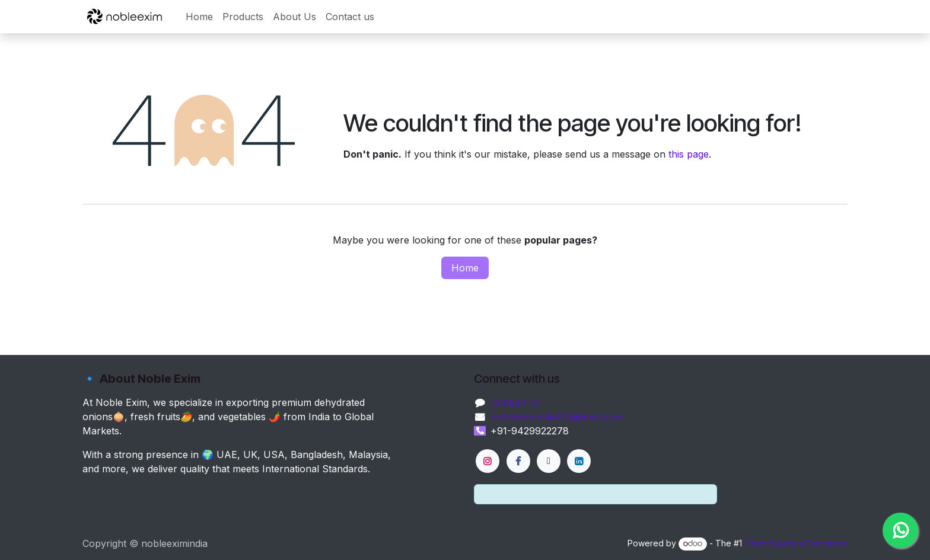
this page (689, 154)
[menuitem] (199, 17)
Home (465, 268)
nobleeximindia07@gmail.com (557, 417)
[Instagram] (488, 461)
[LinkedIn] (579, 461)
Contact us (515, 402)
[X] (549, 461)
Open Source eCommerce (796, 543)
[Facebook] (518, 461)
